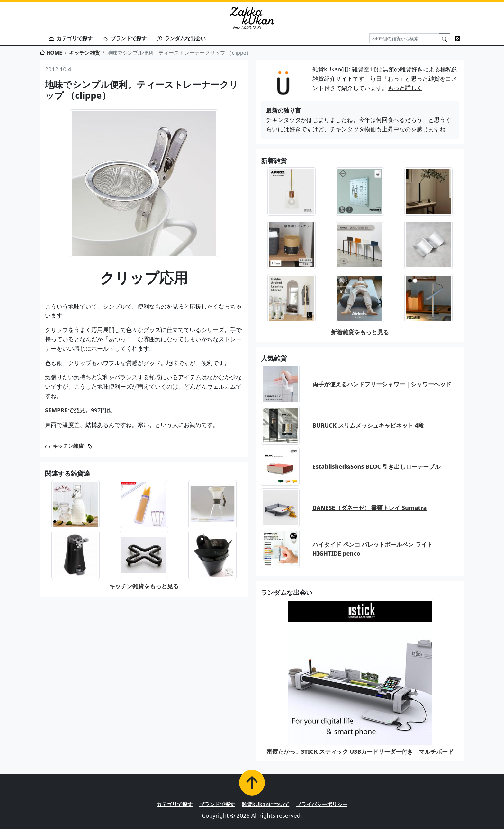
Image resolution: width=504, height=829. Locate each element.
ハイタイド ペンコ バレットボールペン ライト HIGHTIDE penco (373, 549)
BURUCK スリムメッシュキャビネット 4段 (368, 425)
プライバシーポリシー (322, 804)
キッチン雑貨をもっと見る (144, 586)
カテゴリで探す (71, 38)
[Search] (404, 38)
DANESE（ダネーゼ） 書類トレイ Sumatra (369, 508)
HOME (51, 53)
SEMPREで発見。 (68, 410)
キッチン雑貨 (85, 53)
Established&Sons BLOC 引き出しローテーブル (376, 466)
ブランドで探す (125, 38)
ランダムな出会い (181, 38)
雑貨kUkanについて (265, 804)
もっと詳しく (405, 88)
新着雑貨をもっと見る (360, 332)
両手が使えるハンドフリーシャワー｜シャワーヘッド (382, 384)
